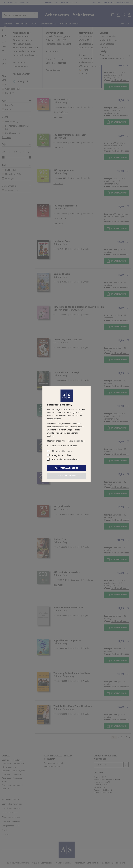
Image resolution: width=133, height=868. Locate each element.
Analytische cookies (62, 455)
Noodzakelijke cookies (63, 451)
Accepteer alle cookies (66, 468)
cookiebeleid (79, 441)
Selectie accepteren (66, 476)
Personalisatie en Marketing (66, 459)
